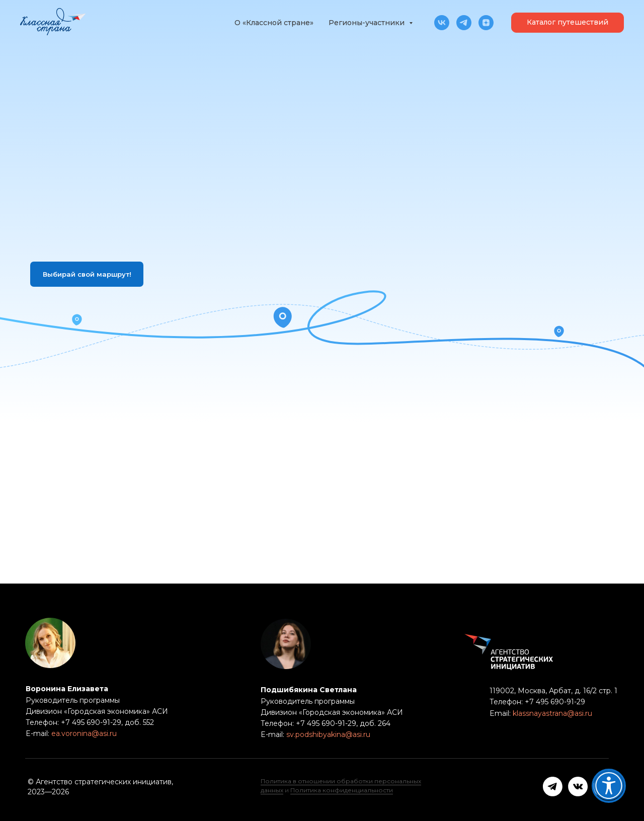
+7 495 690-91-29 (554, 702)
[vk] (442, 23)
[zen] (486, 23)
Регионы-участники (368, 23)
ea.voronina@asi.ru (84, 733)
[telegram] (464, 23)
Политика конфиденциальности (342, 790)
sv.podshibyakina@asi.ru (328, 734)
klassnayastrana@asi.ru (552, 713)
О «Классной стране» (274, 23)
